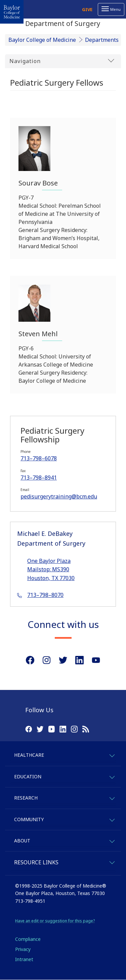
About (22, 841)
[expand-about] (112, 840)
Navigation (62, 61)
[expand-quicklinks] (112, 861)
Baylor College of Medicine (42, 40)
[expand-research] (112, 797)
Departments (102, 40)
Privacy (23, 949)
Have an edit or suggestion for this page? (55, 921)
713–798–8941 (39, 478)
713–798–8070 (45, 595)
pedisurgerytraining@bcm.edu (59, 496)
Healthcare (29, 755)
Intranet (24, 959)
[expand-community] (112, 819)
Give (87, 9)
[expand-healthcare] (112, 755)
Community (29, 819)
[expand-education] (112, 776)
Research (26, 798)
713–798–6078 (39, 458)
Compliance (28, 939)
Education (28, 776)
